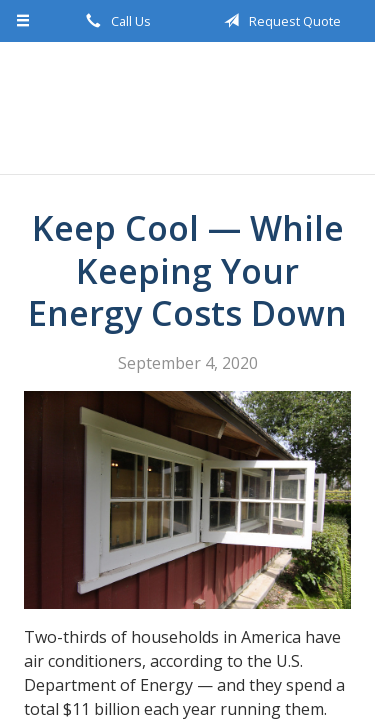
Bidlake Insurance (188, 108)
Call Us (115, 21)
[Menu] (23, 21)
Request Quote (279, 21)
